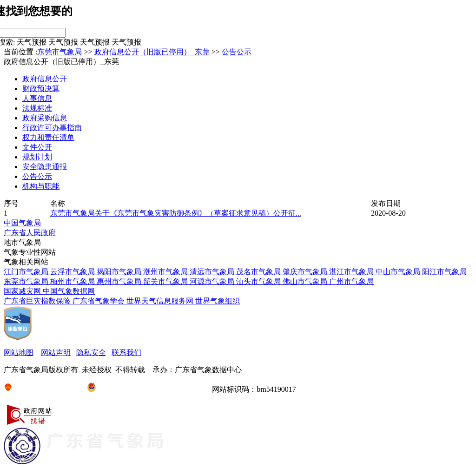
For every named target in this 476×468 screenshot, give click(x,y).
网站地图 (19, 353)
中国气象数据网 (69, 291)
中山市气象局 (399, 272)
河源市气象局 (213, 281)
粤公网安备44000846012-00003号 (146, 389)
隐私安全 (91, 353)
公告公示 (237, 52)
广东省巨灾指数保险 (38, 301)
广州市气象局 (351, 281)
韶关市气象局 (166, 281)
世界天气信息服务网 (161, 301)
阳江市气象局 (444, 272)
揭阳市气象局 (120, 272)
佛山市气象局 (306, 281)
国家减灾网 (23, 291)
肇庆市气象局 (306, 272)
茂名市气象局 (259, 272)
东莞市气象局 (59, 52)
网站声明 (56, 353)
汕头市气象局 (259, 281)
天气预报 (32, 42)
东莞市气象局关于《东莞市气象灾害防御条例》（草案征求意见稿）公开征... (176, 213)
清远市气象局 (213, 272)
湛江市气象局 (352, 272)
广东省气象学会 (99, 301)
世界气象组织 (218, 301)
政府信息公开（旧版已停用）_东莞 (152, 52)
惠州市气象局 (120, 281)
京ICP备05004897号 (42, 389)
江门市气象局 (27, 272)
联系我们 (126, 353)
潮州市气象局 (166, 272)
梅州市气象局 (73, 281)
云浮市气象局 (73, 272)
